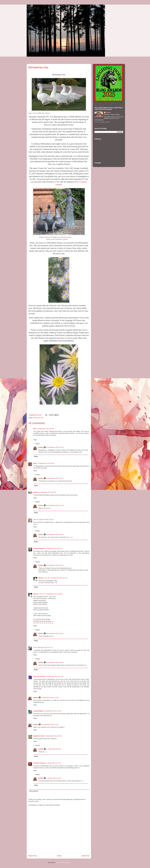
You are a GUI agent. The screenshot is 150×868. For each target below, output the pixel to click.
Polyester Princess (39, 763)
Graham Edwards (39, 548)
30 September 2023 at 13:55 (50, 698)
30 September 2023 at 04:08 (45, 429)
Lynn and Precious (39, 676)
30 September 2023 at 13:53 (55, 662)
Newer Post (33, 856)
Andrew (36, 492)
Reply (35, 440)
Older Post (86, 856)
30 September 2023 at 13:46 (55, 447)
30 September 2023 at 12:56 (55, 676)
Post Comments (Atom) (63, 862)
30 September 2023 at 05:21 (48, 492)
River (35, 463)
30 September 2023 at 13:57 (53, 711)
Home (59, 856)
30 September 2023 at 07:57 (54, 548)
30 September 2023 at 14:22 (59, 578)
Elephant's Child (39, 736)
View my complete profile (102, 122)
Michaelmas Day (38, 418)
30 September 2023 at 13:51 (55, 565)
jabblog (33, 8)
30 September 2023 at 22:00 (53, 736)
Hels (35, 429)
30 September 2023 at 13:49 (55, 534)
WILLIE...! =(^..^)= (44, 578)
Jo (34, 647)
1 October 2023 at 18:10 (54, 778)
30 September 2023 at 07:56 (45, 520)
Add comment (34, 791)
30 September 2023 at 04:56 (46, 463)
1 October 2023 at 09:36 (54, 749)
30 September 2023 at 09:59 (54, 594)
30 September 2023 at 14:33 (50, 724)
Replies (38, 444)
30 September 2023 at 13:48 (55, 505)
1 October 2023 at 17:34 (53, 763)
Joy (34, 520)
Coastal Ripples (38, 711)
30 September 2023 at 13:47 (55, 478)
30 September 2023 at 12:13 (44, 647)
